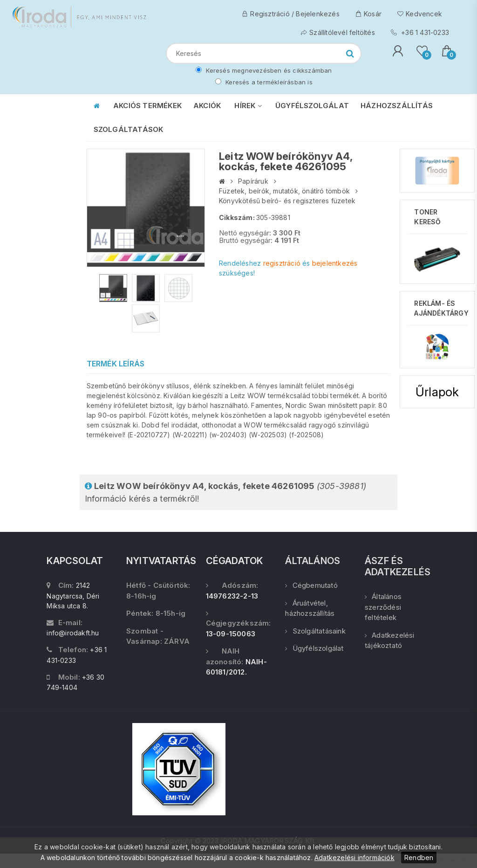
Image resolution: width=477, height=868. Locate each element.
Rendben (419, 858)
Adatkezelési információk (354, 858)
